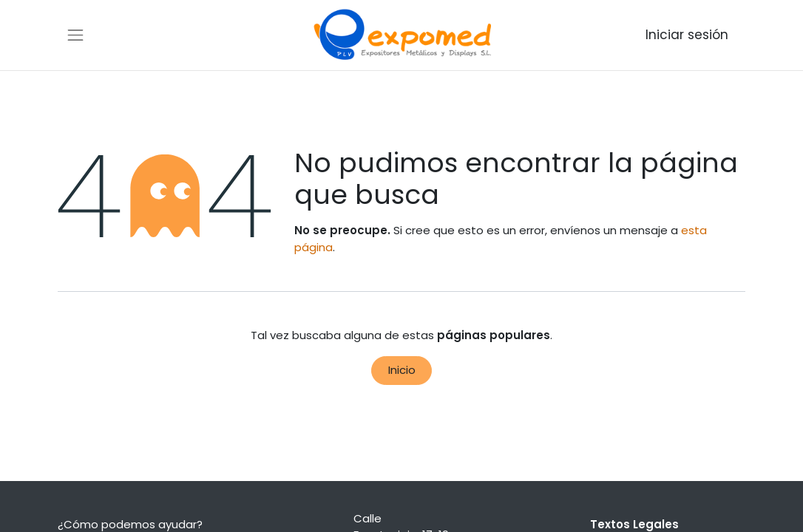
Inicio (402, 370)
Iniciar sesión (687, 35)
